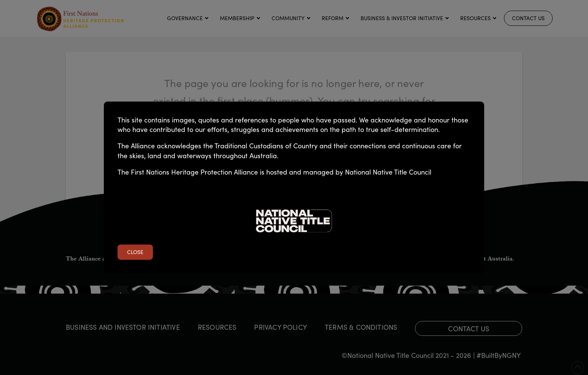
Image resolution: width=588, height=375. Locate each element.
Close (135, 252)
